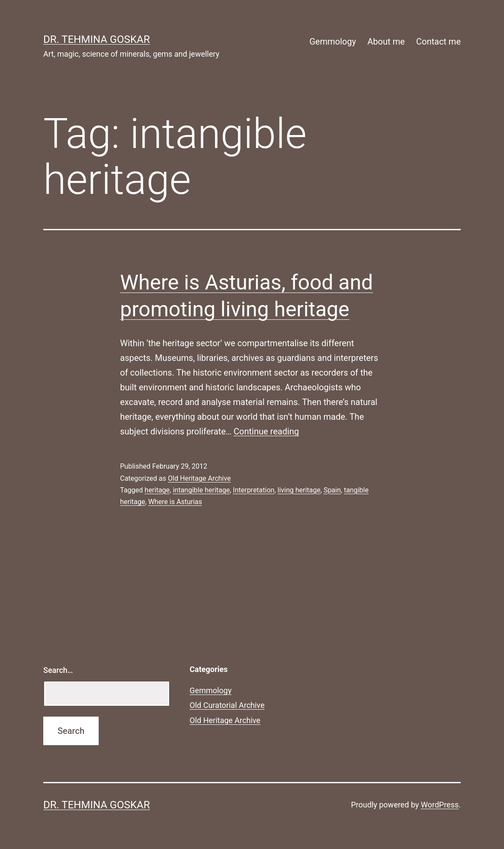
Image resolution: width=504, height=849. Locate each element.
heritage (157, 490)
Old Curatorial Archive (227, 705)
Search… (58, 670)
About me (386, 42)
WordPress (440, 805)
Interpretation (254, 490)
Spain (332, 490)
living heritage (299, 490)
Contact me (438, 42)
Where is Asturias (175, 502)
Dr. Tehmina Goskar (96, 39)
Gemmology (333, 42)
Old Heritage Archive (199, 478)
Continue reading (266, 431)
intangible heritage (201, 490)
